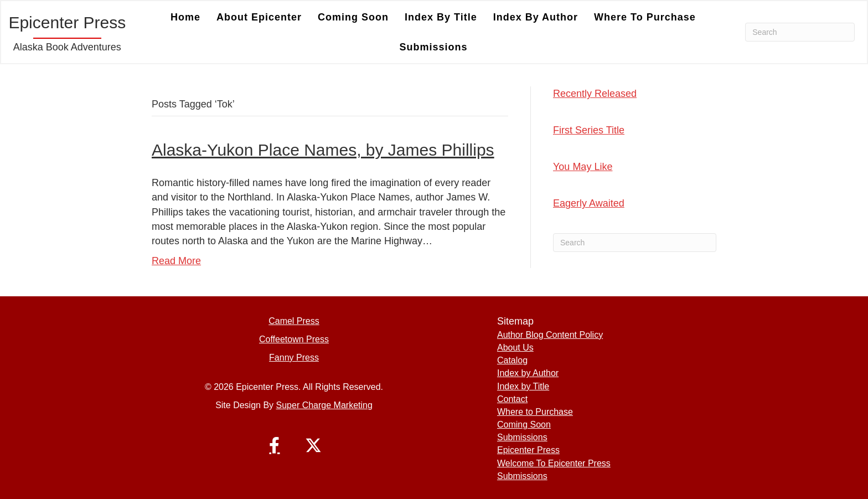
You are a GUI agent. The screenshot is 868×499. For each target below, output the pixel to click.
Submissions (433, 47)
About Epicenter (259, 17)
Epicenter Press (528, 450)
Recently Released (595, 94)
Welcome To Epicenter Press (554, 463)
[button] (275, 445)
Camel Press (294, 321)
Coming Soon (353, 17)
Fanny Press (294, 357)
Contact (512, 399)
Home (185, 17)
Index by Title (441, 17)
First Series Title (589, 130)
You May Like (583, 167)
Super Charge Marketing (324, 405)
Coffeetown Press (294, 339)
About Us (515, 348)
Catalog (512, 360)
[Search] (800, 32)
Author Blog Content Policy (550, 335)
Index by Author (536, 17)
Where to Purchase (645, 17)
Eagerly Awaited (589, 203)
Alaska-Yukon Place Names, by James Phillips (323, 150)
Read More (176, 261)
